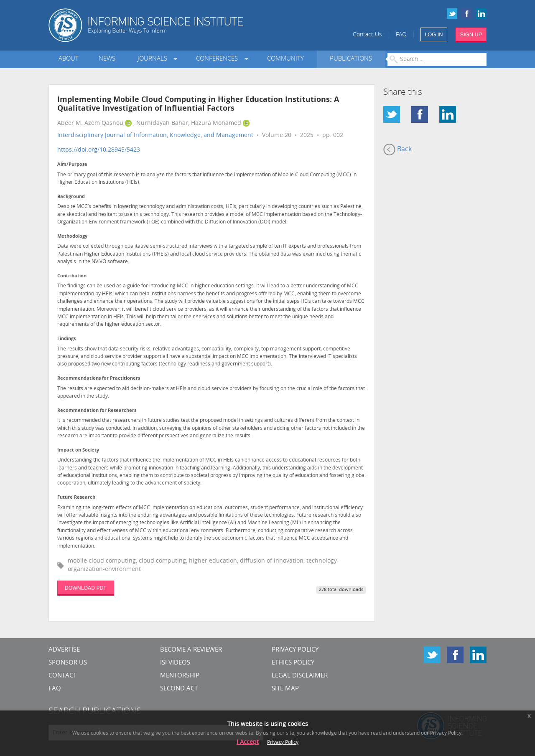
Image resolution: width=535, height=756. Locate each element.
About (69, 59)
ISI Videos (175, 663)
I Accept (248, 742)
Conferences (219, 59)
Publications (351, 59)
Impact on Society (78, 450)
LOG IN (434, 34)
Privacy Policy (295, 650)
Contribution (72, 276)
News (107, 59)
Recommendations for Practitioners (99, 379)
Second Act (179, 689)
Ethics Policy (293, 663)
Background (71, 197)
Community (285, 59)
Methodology (72, 237)
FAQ (401, 35)
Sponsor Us (68, 663)
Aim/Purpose (72, 165)
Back (397, 150)
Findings (66, 339)
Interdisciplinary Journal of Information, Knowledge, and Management (155, 136)
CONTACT (62, 676)
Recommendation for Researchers (97, 411)
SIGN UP (471, 34)
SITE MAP (285, 689)
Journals (154, 59)
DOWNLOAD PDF (86, 588)
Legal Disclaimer (300, 676)
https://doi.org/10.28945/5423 (99, 150)
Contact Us (367, 35)
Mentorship (180, 676)
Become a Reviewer (191, 650)
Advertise (64, 650)
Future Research (76, 498)
